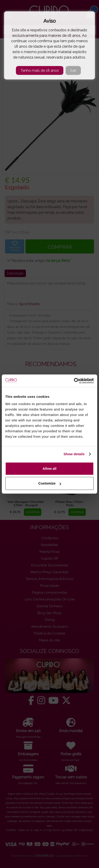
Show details (74, 454)
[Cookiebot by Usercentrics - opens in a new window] (74, 381)
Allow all (50, 468)
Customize (50, 483)
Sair (73, 70)
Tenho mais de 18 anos (40, 70)
